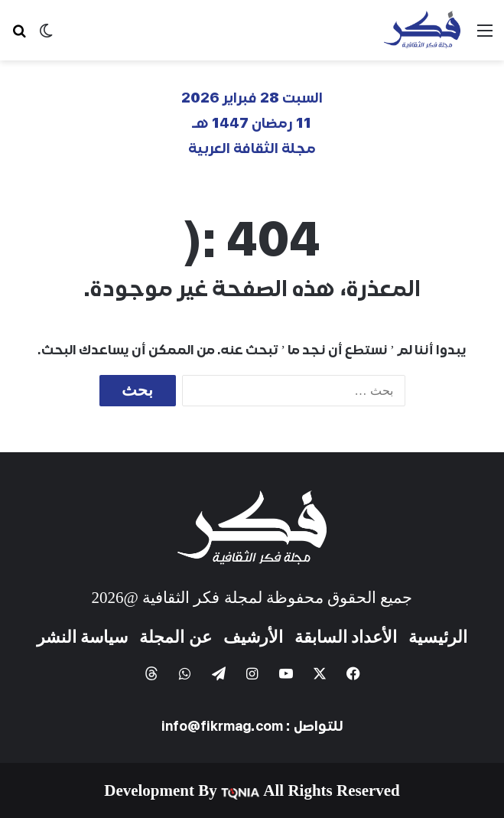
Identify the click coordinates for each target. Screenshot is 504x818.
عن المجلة (176, 637)
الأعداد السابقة (346, 637)
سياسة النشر (83, 637)
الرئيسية (438, 637)
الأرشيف (253, 637)
